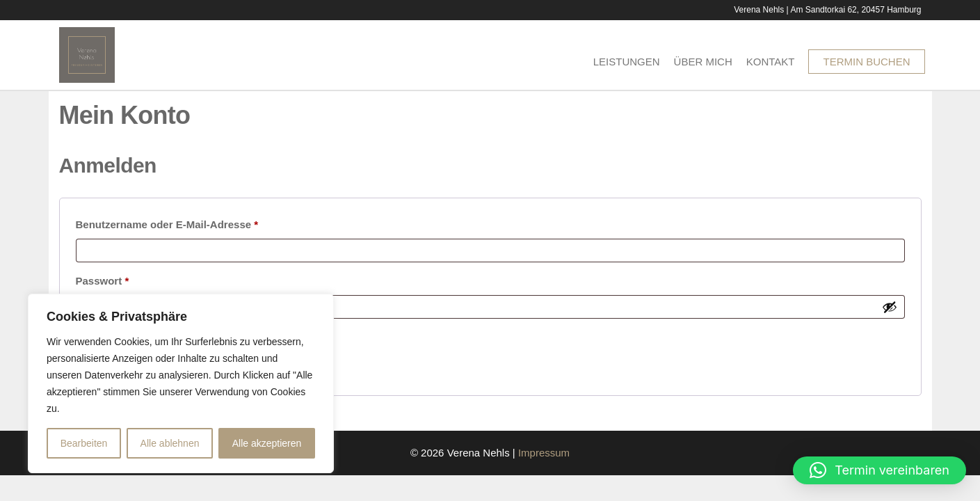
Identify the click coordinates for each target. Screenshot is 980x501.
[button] (879, 470)
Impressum (544, 453)
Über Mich (703, 62)
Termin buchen (866, 62)
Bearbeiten (84, 443)
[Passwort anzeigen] (890, 307)
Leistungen (627, 62)
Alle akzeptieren (267, 443)
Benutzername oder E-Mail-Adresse (196, 222)
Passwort (132, 279)
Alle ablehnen (170, 443)
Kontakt (771, 62)
